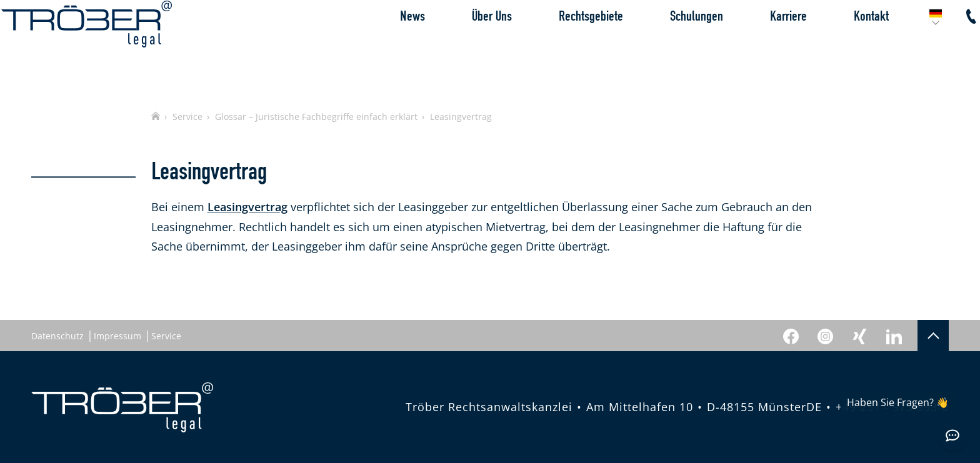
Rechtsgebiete (561, 47)
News (382, 47)
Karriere (758, 47)
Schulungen (667, 47)
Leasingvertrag (247, 207)
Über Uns (462, 47)
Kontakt (841, 47)
